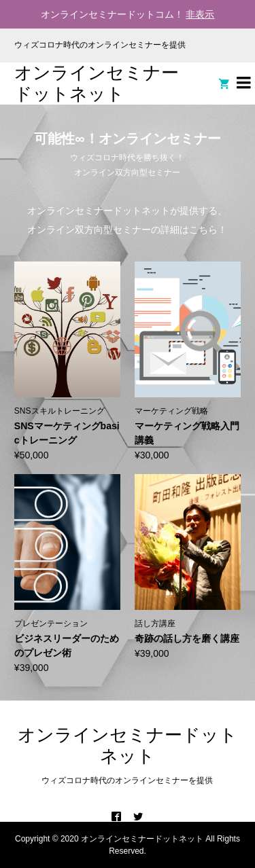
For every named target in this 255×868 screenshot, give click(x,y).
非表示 (200, 14)
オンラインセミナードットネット (97, 83)
